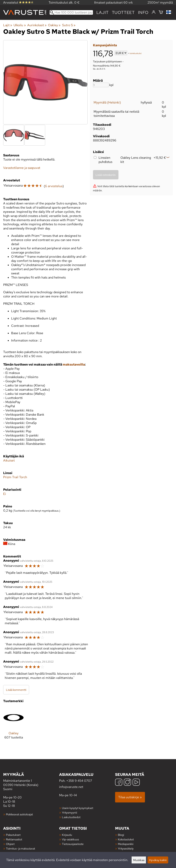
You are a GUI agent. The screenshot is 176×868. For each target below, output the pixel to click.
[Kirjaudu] (154, 12)
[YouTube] (136, 783)
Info (143, 12)
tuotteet (123, 12)
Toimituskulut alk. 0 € (64, 2)
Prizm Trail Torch (15, 477)
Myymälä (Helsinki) (107, 102)
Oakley (54, 25)
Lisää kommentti (16, 690)
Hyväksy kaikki (158, 860)
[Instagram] (127, 783)
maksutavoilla (74, 364)
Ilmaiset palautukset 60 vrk (113, 2)
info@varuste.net (71, 787)
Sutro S (69, 25)
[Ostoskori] (161, 12)
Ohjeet (10, 844)
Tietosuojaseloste (73, 844)
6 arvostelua (54, 186)
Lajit (103, 12)
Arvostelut (19, 2)
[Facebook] (119, 783)
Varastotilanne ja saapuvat (22, 168)
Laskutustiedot (71, 817)
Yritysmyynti (69, 812)
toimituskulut (136, 53)
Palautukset (13, 835)
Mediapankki (126, 844)
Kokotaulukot (126, 839)
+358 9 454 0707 (79, 781)
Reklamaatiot (14, 839)
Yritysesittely (126, 848)
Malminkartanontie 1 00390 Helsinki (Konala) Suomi (31, 781)
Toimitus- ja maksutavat (21, 848)
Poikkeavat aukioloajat (19, 814)
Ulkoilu (20, 25)
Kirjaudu (67, 835)
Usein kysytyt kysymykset (78, 808)
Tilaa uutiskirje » (130, 797)
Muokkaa (139, 860)
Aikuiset (9, 460)
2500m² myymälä (160, 2)
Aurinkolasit (37, 25)
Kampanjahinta (105, 45)
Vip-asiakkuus (70, 839)
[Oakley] (14, 726)
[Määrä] (101, 85)
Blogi (121, 835)
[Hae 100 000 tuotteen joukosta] (71, 12)
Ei (5, 494)
